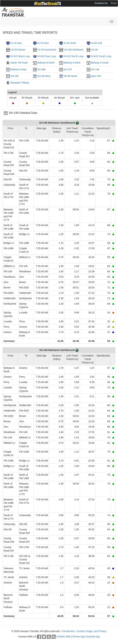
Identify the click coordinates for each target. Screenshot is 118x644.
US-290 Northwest (73, 50)
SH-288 (41, 69)
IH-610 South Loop (101, 56)
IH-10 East (43, 43)
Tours (114, 3)
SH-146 (95, 69)
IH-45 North (70, 43)
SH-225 (68, 69)
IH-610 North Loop (73, 56)
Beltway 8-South (100, 63)
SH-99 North (70, 76)
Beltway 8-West (72, 63)
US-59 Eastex (18, 50)
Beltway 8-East (18, 69)
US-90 (94, 50)
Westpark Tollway (20, 83)
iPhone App (79, 637)
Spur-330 (96, 76)
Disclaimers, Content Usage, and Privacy (85, 631)
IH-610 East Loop (47, 56)
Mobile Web (64, 637)
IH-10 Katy (16, 43)
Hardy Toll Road (19, 63)
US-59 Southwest (47, 50)
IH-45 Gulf (96, 43)
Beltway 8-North (46, 63)
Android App (93, 637)
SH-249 (14, 76)
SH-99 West (44, 76)
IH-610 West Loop (20, 56)
